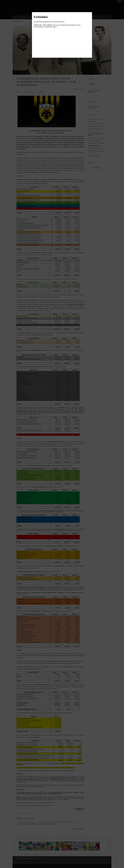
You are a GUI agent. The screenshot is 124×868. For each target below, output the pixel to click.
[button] (92, 12)
